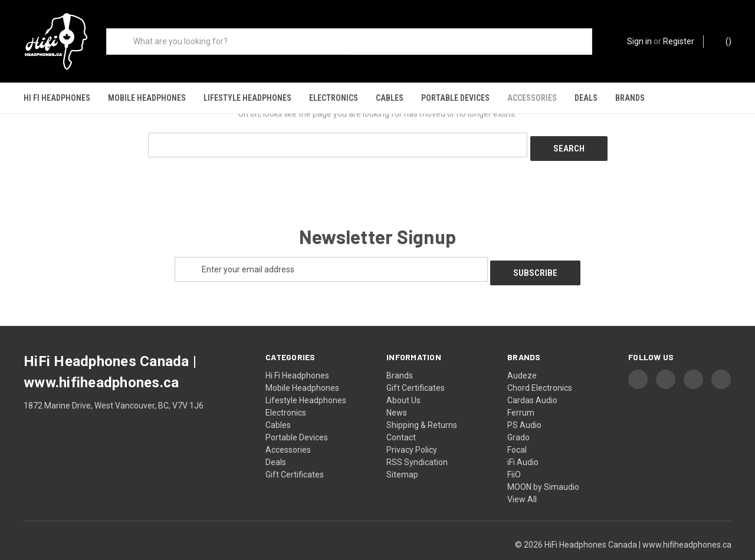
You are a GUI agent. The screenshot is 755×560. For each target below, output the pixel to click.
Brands (400, 354)
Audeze (522, 354)
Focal (517, 429)
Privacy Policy (412, 429)
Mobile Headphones (147, 98)
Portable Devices (455, 98)
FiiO (514, 453)
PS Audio (524, 404)
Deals (586, 98)
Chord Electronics (540, 367)
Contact (401, 416)
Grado (518, 416)
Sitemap (402, 453)
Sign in (639, 41)
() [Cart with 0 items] (723, 41)
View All (522, 478)
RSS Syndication (417, 441)
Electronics (334, 98)
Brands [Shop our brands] (630, 98)
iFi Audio (523, 441)
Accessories (532, 98)
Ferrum (521, 391)
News (397, 391)
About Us (403, 379)
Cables (390, 98)
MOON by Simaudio (543, 466)
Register (679, 41)
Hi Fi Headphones (57, 98)
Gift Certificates (295, 453)
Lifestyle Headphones (247, 98)
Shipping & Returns (422, 404)
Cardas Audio (532, 379)
